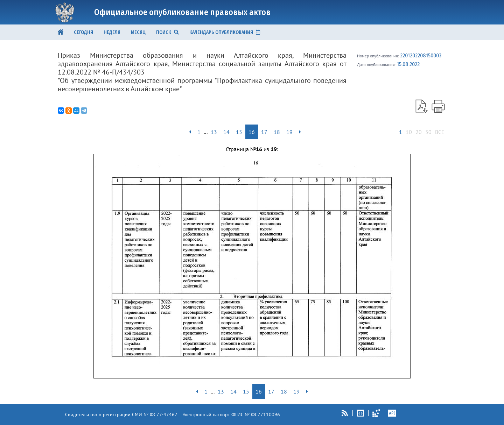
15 (239, 132)
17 (264, 132)
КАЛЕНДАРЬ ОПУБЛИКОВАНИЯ (225, 32)
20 (419, 132)
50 (428, 132)
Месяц (138, 32)
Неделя (112, 32)
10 (409, 132)
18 (277, 132)
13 (214, 132)
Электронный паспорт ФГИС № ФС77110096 (231, 415)
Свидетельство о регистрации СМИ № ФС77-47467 (121, 415)
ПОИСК (167, 32)
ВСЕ (440, 132)
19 (289, 132)
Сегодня (83, 32)
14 (226, 132)
